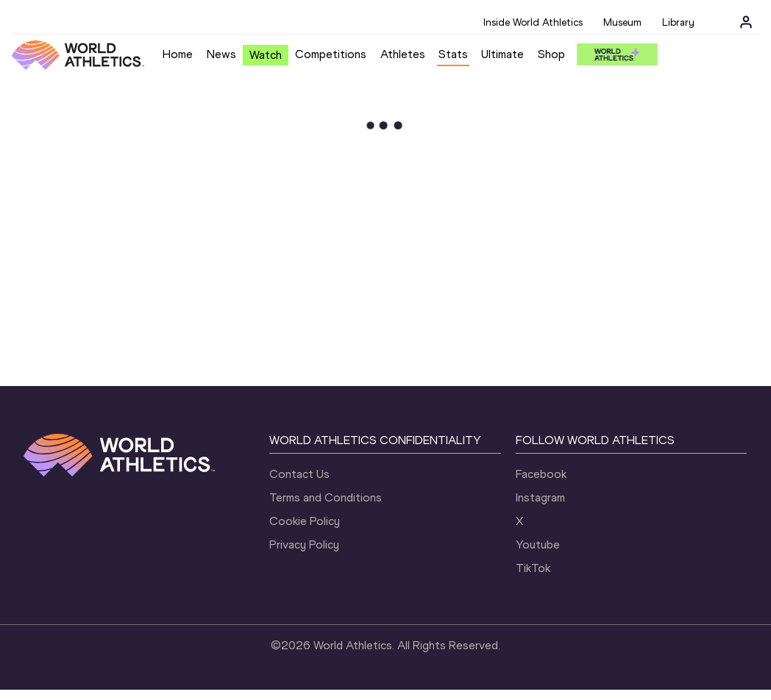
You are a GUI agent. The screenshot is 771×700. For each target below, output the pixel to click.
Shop (551, 54)
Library (678, 22)
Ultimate (502, 54)
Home (178, 54)
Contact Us (299, 474)
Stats (453, 54)
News (221, 54)
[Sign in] (746, 22)
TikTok (533, 568)
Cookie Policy (305, 521)
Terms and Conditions (326, 497)
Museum (622, 22)
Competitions (331, 54)
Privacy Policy (304, 544)
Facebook (541, 474)
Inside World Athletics (533, 22)
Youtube (538, 544)
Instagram (540, 497)
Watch (266, 55)
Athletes (403, 54)
